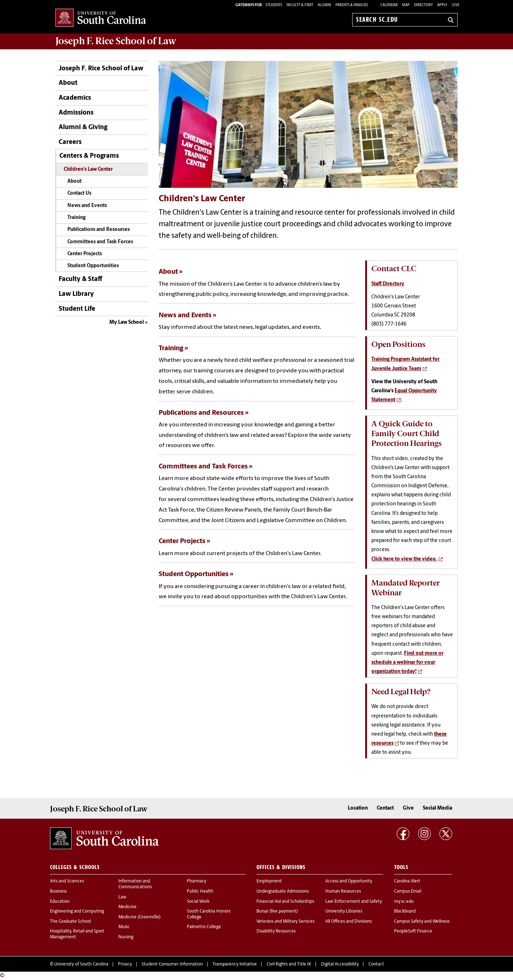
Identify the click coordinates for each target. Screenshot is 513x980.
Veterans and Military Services (285, 922)
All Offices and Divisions (349, 922)
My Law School (127, 322)
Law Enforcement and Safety (354, 902)
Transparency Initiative (235, 964)
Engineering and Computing (77, 911)
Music (124, 927)
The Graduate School (70, 922)
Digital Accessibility (340, 964)
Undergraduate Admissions (283, 892)
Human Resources (343, 892)
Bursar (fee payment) (277, 911)
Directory (424, 5)
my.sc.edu (404, 902)
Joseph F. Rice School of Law (116, 41)
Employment (269, 881)
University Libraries (344, 911)
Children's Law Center (88, 169)
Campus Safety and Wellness (422, 922)
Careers (70, 142)
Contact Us (79, 193)
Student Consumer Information (172, 964)
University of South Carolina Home (101, 18)
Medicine (128, 907)
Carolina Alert (407, 881)
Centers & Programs (89, 156)
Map (406, 5)
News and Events (87, 206)
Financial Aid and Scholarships (285, 902)
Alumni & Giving (83, 127)
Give (456, 5)
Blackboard (405, 911)
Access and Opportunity (349, 881)
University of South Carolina (81, 964)
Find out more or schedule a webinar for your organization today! (407, 663)
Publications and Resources (99, 230)
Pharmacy (197, 881)
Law (122, 897)
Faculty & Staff (80, 279)
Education (60, 902)
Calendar (389, 5)
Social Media (437, 808)
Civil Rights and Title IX (289, 964)
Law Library (76, 294)
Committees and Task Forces (100, 242)
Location (358, 808)
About (68, 83)
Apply (442, 5)
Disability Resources (276, 931)
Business (58, 892)
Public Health (200, 892)
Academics (75, 98)
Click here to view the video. (404, 559)
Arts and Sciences (67, 881)
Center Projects (85, 254)
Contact (385, 808)
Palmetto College (204, 927)
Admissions (76, 113)
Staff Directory (388, 284)
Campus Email (408, 892)
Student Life (77, 309)
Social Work (198, 902)
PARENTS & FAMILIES (352, 5)
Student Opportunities (93, 266)
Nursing (126, 937)
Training (76, 218)
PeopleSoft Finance (413, 931)
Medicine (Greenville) (139, 917)
